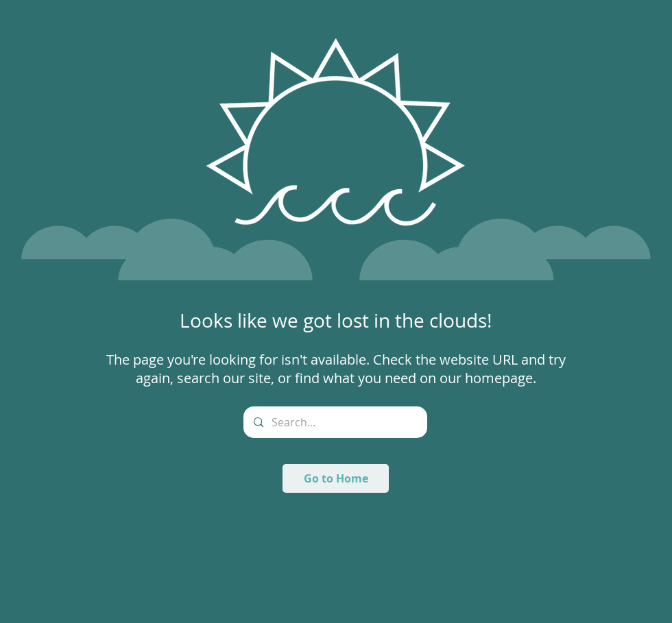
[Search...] (335, 422)
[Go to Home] (336, 478)
